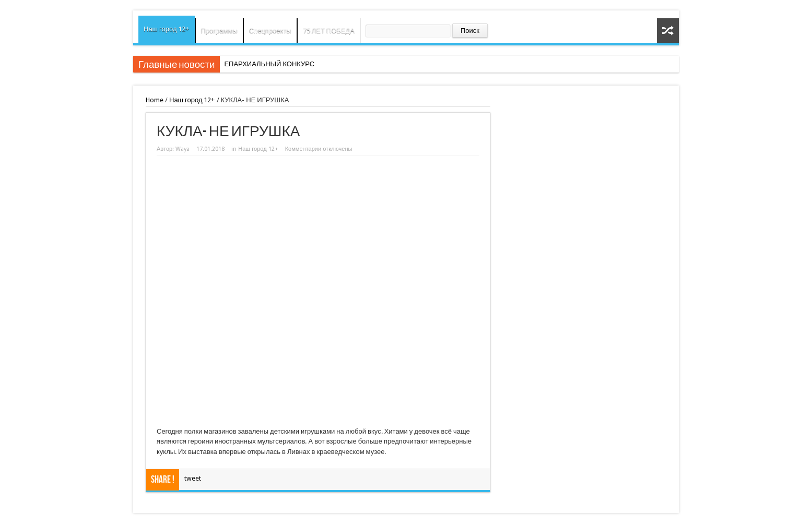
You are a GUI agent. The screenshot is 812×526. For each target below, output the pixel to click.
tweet (193, 478)
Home (155, 100)
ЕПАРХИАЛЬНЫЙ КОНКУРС (269, 64)
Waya (183, 149)
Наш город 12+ (167, 29)
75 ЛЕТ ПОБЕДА (329, 31)
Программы (219, 31)
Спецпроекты (270, 31)
